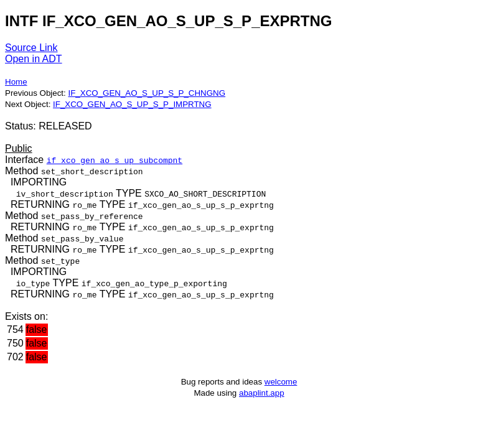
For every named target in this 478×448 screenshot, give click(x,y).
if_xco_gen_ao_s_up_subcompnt (115, 160)
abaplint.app (262, 393)
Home (16, 82)
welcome (281, 382)
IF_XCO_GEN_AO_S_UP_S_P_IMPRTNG (132, 104)
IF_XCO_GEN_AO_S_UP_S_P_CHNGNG (147, 93)
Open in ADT (34, 59)
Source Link (31, 48)
